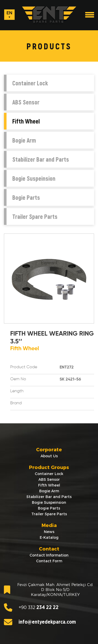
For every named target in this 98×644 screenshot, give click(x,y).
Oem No (18, 379)
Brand (16, 403)
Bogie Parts (26, 197)
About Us (49, 456)
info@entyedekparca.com (40, 622)
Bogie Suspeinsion (34, 178)
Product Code (24, 367)
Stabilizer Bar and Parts (41, 159)
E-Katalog (49, 537)
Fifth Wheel (26, 121)
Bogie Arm (24, 140)
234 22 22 (31, 607)
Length (17, 391)
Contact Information (49, 555)
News (49, 532)
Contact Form (49, 561)
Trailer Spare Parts (35, 216)
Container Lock (30, 83)
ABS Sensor (26, 102)
